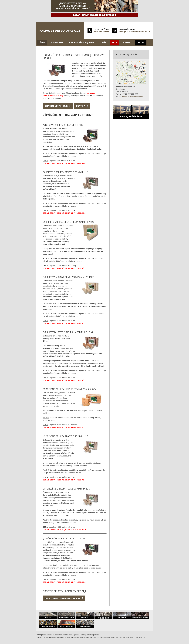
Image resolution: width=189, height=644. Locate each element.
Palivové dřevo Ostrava (98, 637)
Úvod (42, 43)
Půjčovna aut (140, 637)
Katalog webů (73, 637)
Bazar (141, 43)
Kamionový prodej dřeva (82, 43)
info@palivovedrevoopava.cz (134, 32)
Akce (114, 43)
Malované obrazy (128, 637)
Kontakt (127, 43)
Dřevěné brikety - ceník (56, 106)
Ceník (103, 43)
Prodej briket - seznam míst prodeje (63, 598)
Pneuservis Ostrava (114, 637)
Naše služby (57, 43)
